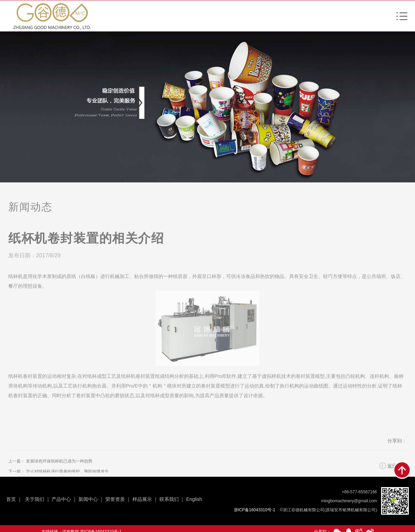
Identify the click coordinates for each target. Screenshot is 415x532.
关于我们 (35, 499)
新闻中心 (88, 499)
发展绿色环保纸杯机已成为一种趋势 (59, 469)
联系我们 (169, 499)
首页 (11, 499)
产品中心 (61, 499)
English (194, 499)
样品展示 (142, 499)
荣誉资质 (115, 499)
